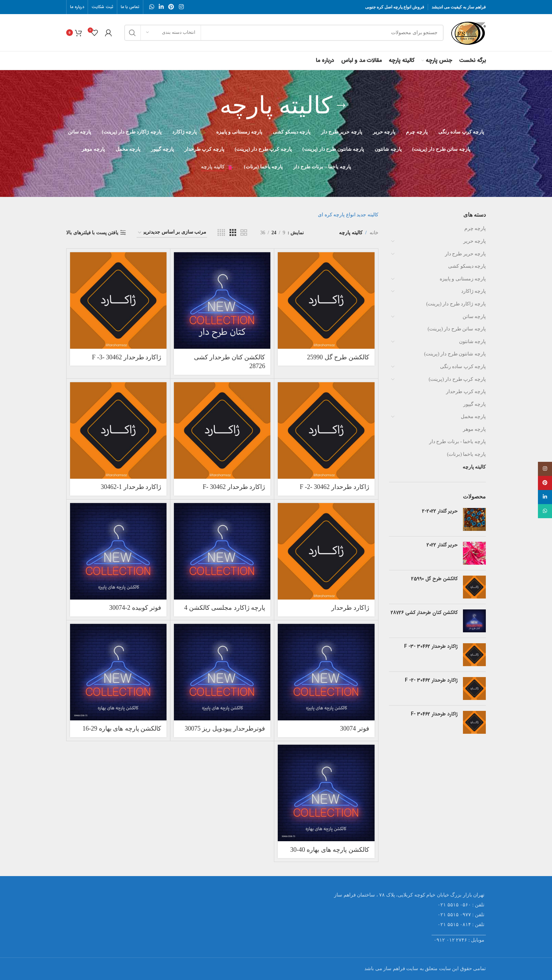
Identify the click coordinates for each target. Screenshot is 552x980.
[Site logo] (468, 32)
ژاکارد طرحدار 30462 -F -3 (431, 647)
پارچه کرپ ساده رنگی (463, 367)
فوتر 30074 (355, 728)
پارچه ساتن (474, 317)
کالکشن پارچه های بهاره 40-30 (330, 850)
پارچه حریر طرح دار (466, 254)
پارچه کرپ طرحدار (466, 392)
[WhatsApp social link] (152, 7)
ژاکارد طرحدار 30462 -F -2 (431, 681)
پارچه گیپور (475, 404)
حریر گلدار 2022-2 (440, 511)
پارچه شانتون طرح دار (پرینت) (455, 354)
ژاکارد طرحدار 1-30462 (131, 487)
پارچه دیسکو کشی (467, 266)
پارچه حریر (475, 241)
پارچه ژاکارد (474, 291)
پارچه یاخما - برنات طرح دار (457, 442)
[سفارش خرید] (172, 233)
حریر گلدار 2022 (442, 545)
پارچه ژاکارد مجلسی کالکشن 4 (225, 608)
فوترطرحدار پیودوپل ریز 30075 (225, 728)
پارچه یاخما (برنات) (466, 454)
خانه (374, 233)
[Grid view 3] (233, 233)
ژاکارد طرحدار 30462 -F (434, 714)
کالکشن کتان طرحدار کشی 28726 (424, 613)
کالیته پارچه (474, 467)
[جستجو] (284, 33)
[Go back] (341, 106)
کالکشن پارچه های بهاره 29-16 (122, 728)
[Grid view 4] (221, 233)
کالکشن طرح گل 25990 (434, 579)
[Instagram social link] (181, 7)
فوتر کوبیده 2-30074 (135, 608)
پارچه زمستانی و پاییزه (463, 279)
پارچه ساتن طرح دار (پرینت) (457, 329)
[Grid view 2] (244, 233)
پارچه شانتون (473, 342)
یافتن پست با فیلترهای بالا (92, 233)
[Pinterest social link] (171, 7)
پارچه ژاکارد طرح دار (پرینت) (456, 304)
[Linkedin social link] (161, 7)
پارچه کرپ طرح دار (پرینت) (457, 379)
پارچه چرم (475, 228)
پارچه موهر (475, 429)
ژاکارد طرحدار (350, 608)
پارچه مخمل (473, 417)
